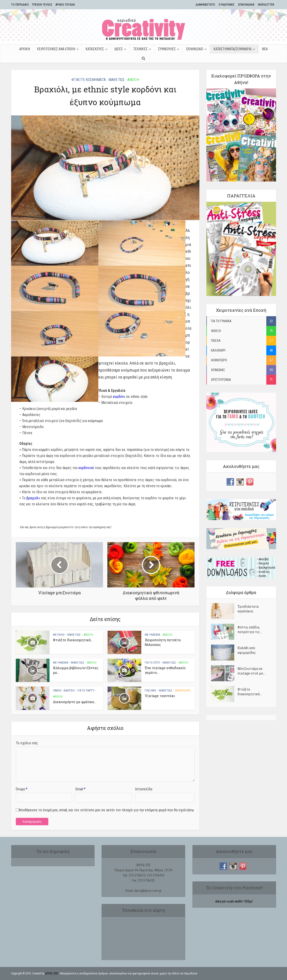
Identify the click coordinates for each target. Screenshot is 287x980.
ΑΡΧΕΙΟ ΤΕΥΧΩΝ (65, 5)
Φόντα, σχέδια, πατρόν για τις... (250, 629)
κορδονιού (86, 468)
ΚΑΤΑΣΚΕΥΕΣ (95, 49)
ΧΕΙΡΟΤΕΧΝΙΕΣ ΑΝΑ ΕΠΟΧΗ (56, 49)
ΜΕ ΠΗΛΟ (59, 635)
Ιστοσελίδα (144, 789)
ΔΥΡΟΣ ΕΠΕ (52, 973)
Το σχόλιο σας (27, 743)
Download (195, 49)
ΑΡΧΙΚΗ (25, 49)
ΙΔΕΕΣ (119, 49)
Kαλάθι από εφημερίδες (247, 650)
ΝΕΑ (265, 49)
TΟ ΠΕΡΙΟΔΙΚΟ (20, 5)
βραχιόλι (33, 498)
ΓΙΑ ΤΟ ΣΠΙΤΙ (152, 663)
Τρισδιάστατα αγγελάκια (248, 609)
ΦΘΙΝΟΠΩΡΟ (183, 690)
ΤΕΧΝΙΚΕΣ (140, 49)
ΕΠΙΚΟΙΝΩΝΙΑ (246, 5)
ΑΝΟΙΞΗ (133, 80)
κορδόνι (119, 397)
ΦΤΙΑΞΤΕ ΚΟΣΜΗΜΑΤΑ (89, 80)
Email (80, 789)
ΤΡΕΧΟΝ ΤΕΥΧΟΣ (42, 5)
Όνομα (22, 789)
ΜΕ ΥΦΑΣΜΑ (152, 635)
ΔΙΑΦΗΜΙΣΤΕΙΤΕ (205, 5)
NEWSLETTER (266, 5)
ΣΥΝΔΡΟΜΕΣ (227, 5)
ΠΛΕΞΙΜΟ (150, 690)
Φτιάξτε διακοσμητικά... (73, 640)
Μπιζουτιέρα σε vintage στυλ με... (251, 671)
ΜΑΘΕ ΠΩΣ (117, 80)
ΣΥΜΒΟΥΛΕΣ (167, 49)
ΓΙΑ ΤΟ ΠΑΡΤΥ (86, 690)
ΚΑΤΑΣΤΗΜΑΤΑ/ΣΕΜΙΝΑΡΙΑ (233, 49)
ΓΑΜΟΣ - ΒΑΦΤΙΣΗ (64, 690)
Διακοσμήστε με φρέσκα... (75, 702)
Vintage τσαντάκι (160, 696)
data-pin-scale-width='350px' (234, 901)
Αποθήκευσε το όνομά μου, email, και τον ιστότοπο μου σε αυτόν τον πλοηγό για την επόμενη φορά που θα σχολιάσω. (107, 810)
